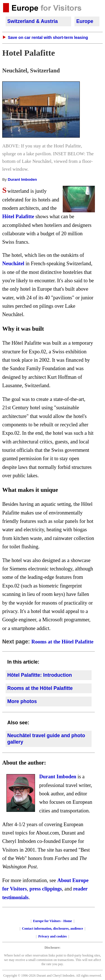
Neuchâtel (13, 264)
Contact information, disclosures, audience (52, 929)
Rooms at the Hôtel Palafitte (62, 642)
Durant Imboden (22, 179)
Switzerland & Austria (32, 21)
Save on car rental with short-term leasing (48, 37)
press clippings (46, 889)
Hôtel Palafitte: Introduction (40, 675)
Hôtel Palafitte (18, 217)
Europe (85, 21)
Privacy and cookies (53, 936)
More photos (22, 701)
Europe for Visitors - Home (53, 921)
